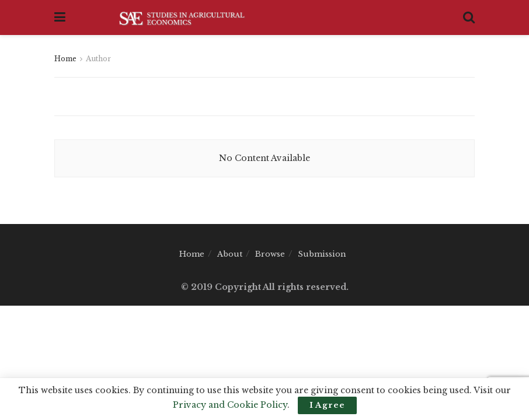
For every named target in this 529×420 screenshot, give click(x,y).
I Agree (327, 405)
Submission (322, 254)
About (230, 254)
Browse (270, 254)
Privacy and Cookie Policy (230, 405)
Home (65, 59)
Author (98, 59)
